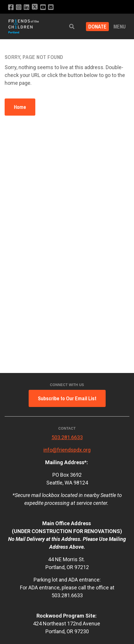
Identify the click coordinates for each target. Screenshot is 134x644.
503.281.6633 (67, 437)
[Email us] (51, 7)
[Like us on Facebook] (11, 7)
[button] (72, 27)
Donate (97, 27)
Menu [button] (120, 27)
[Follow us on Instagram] (19, 7)
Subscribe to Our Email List (67, 398)
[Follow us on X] (35, 7)
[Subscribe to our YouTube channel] (43, 7)
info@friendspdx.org (67, 450)
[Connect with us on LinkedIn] (26, 7)
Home (20, 107)
